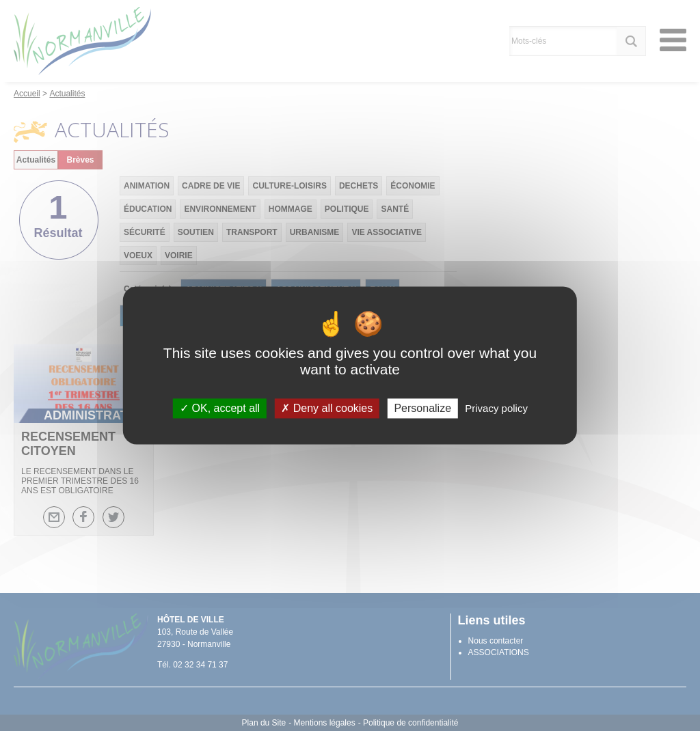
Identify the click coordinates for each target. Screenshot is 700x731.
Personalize (422, 408)
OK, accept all (220, 408)
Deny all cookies (327, 408)
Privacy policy (496, 408)
